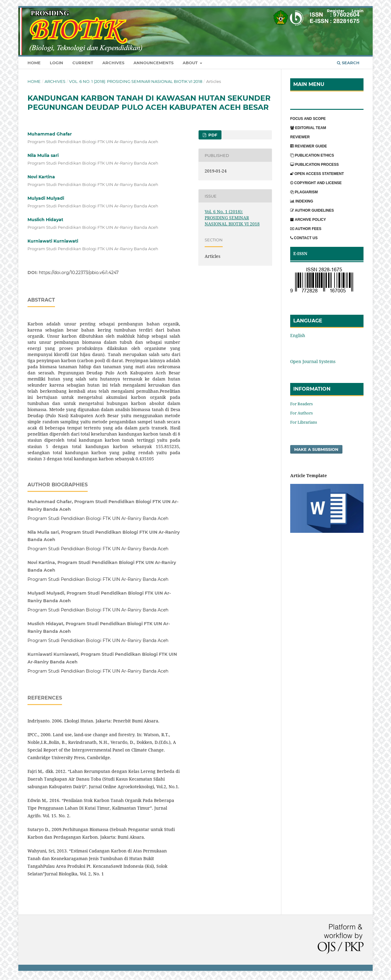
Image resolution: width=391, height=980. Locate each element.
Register (336, 11)
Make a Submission (316, 449)
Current (83, 63)
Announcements (153, 63)
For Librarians (304, 422)
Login (57, 63)
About (191, 63)
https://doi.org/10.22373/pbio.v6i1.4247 (79, 273)
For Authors (301, 413)
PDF (212, 135)
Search (348, 63)
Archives (113, 63)
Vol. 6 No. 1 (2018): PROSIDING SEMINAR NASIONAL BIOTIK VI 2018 (136, 81)
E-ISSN (300, 253)
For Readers (301, 404)
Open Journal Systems (313, 361)
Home (34, 63)
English (298, 335)
